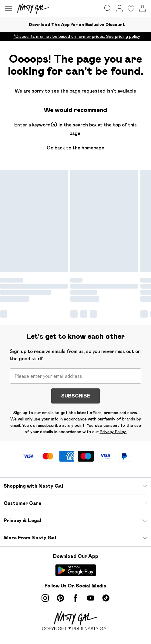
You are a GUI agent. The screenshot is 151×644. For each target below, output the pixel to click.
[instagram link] (45, 598)
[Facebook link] (75, 598)
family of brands (120, 419)
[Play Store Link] (76, 570)
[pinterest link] (60, 598)
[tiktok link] (106, 598)
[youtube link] (91, 598)
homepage (93, 148)
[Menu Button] (8, 8)
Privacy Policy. (113, 432)
